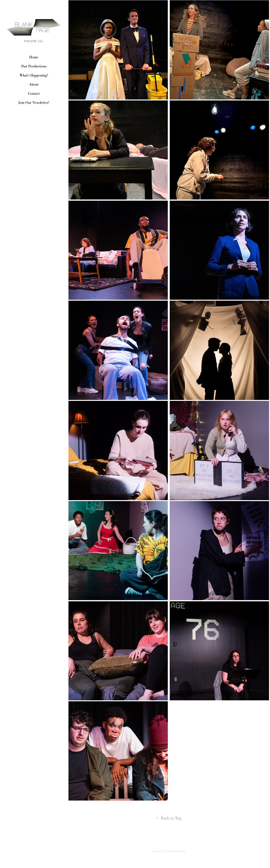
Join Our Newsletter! (34, 102)
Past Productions (34, 66)
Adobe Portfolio (176, 851)
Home (34, 57)
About (34, 84)
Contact (34, 93)
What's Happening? (34, 75)
